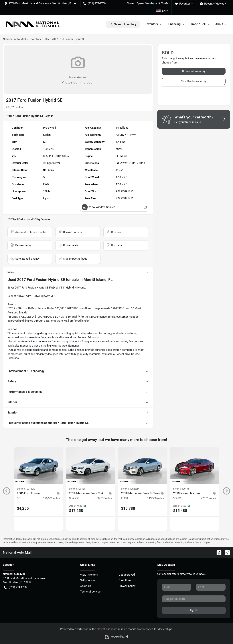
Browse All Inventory (194, 71)
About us (86, 586)
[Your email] (194, 599)
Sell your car (88, 580)
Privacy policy (127, 586)
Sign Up (194, 610)
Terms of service (90, 592)
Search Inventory (123, 24)
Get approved (127, 575)
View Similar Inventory (194, 81)
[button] (42, 4)
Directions (125, 580)
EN (161, 11)
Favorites (183, 4)
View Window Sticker (114, 207)
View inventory (89, 575)
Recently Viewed (212, 4)
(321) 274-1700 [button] (94, 3)
